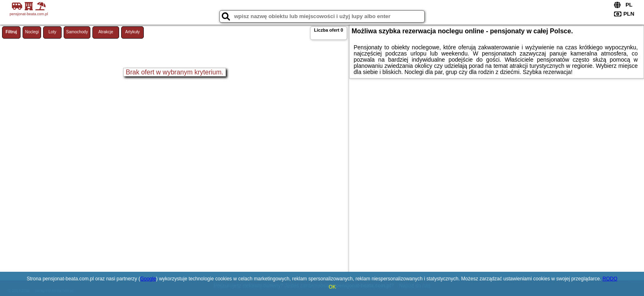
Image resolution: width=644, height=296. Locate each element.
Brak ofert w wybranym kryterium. (174, 72)
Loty (52, 32)
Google (148, 279)
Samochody (77, 32)
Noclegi (32, 32)
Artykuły (133, 32)
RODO (610, 279)
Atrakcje (106, 32)
